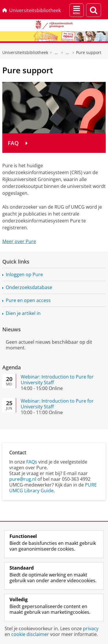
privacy (91, 628)
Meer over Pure (19, 241)
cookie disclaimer (30, 634)
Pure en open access (28, 300)
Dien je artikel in (23, 313)
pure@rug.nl (23, 479)
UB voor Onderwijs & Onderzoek (56, 53)
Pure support (89, 52)
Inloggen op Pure (24, 274)
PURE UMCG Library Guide (53, 488)
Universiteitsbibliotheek (32, 10)
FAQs (32, 462)
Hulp (68, 53)
